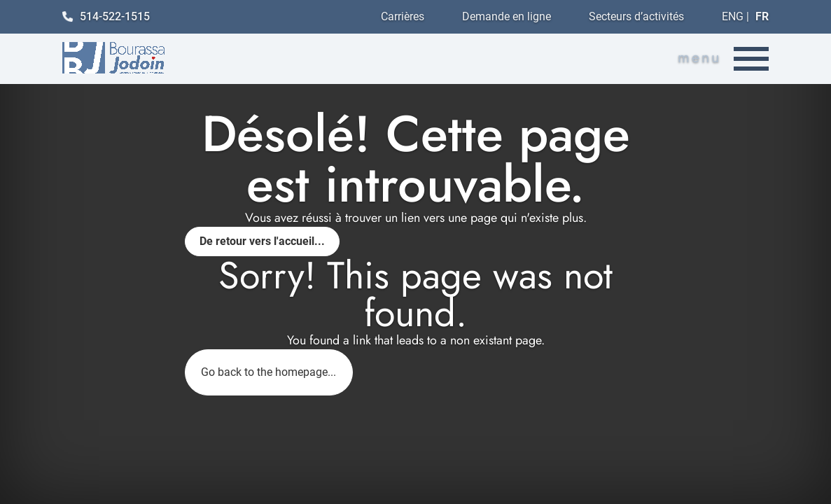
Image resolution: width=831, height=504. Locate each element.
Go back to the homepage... (268, 372)
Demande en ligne (507, 17)
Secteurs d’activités (636, 17)
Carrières (403, 17)
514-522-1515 (106, 17)
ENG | (745, 17)
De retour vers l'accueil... (262, 241)
